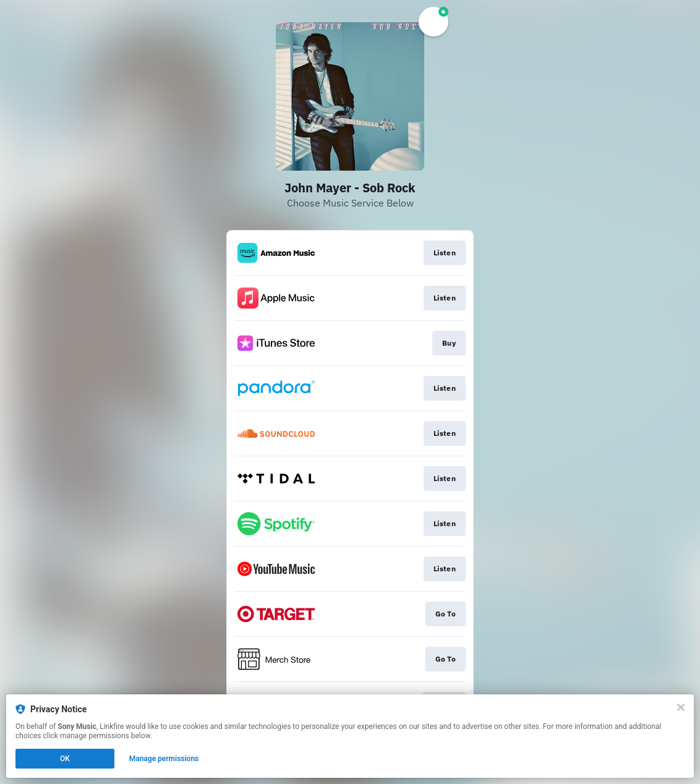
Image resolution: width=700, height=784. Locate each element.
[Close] (681, 707)
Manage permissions (164, 759)
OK (65, 759)
